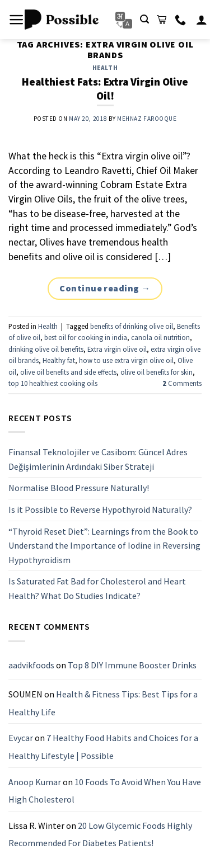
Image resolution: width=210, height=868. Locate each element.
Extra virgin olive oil (117, 349)
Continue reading (105, 289)
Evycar (21, 738)
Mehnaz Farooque (147, 119)
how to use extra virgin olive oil (126, 360)
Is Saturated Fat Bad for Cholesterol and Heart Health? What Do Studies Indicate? (97, 589)
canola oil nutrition (160, 337)
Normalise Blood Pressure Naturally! (79, 488)
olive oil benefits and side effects (68, 372)
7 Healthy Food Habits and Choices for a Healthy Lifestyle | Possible (103, 747)
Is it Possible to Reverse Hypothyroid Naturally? (100, 510)
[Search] (144, 19)
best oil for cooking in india (86, 337)
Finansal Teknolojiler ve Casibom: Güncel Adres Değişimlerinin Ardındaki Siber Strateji (98, 459)
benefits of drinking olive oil (132, 326)
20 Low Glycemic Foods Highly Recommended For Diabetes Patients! (100, 834)
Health (105, 68)
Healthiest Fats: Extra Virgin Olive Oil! (105, 89)
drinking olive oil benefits (46, 349)
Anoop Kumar (35, 782)
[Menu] (17, 20)
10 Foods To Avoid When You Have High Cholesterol (105, 791)
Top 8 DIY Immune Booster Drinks (132, 665)
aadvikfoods (31, 665)
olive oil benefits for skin (157, 372)
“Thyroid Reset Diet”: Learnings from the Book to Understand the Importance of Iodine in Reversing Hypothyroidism (104, 546)
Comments (182, 383)
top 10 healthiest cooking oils (53, 383)
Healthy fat (59, 360)
